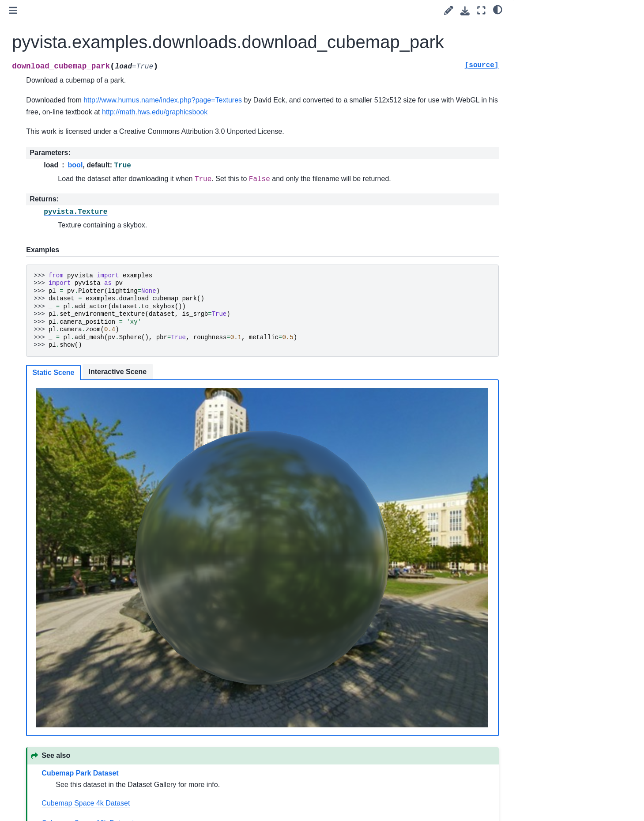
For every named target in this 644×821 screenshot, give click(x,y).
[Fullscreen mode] (481, 10)
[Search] (73, 113)
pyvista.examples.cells (69, 373)
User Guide (39, 149)
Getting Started (44, 135)
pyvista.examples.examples (76, 275)
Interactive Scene (255, 383)
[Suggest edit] (449, 10)
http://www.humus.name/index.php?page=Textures (300, 100)
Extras (32, 401)
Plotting (41, 219)
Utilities (40, 233)
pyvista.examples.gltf (67, 359)
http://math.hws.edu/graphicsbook (443, 112)
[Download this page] (465, 11)
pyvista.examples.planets (73, 317)
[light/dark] (498, 9)
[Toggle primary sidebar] (151, 10)
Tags (30, 163)
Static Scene (191, 384)
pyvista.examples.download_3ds (83, 345)
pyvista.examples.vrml (68, 331)
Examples (37, 177)
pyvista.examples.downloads (81, 289)
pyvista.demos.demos (68, 303)
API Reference (45, 191)
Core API (43, 205)
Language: (64, 91)
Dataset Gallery (59, 387)
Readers (42, 247)
